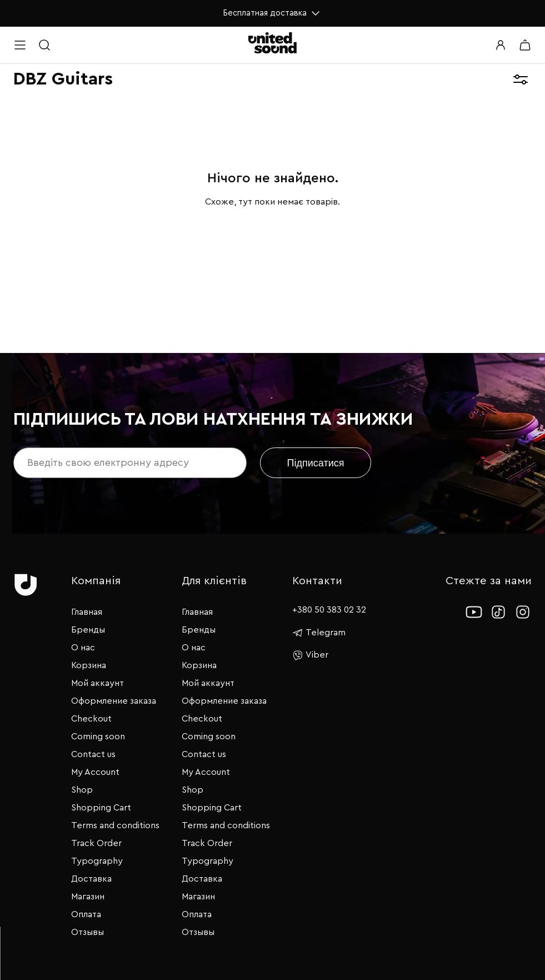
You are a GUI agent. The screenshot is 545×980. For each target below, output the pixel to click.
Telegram (319, 633)
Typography (97, 861)
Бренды (88, 630)
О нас (83, 648)
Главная (87, 612)
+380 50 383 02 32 (329, 610)
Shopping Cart (101, 808)
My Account (95, 772)
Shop (82, 790)
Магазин (88, 897)
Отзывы (87, 932)
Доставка (91, 879)
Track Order (96, 843)
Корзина (89, 665)
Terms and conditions (115, 825)
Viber (310, 655)
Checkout (91, 719)
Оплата (86, 914)
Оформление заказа (114, 701)
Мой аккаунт (97, 683)
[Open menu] (20, 45)
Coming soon (98, 737)
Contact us (93, 754)
